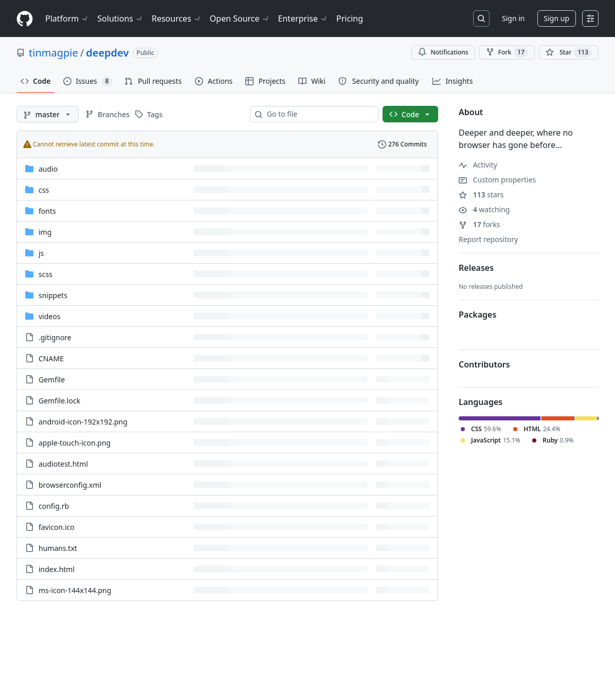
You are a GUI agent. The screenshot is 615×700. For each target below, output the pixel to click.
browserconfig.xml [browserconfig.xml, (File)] (70, 485)
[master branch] (48, 114)
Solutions (120, 19)
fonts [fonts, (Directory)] (47, 211)
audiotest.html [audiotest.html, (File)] (63, 464)
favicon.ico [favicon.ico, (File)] (57, 527)
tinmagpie (53, 53)
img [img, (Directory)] (45, 232)
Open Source (240, 19)
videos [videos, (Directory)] (49, 316)
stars (481, 195)
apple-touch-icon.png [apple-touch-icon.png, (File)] (75, 443)
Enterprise (303, 19)
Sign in (513, 18)
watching (484, 209)
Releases (476, 268)
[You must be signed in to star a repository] (569, 52)
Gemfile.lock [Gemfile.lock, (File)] (59, 401)
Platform (67, 19)
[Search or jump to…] (481, 19)
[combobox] (318, 114)
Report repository (488, 239)
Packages (477, 315)
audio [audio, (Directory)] (48, 169)
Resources (177, 19)
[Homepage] (25, 19)
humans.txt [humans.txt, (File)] (58, 548)
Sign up (557, 18)
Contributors (484, 364)
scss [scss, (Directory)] (46, 274)
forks (480, 224)
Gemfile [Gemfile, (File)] (52, 380)
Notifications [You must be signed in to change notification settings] (443, 52)
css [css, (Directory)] (44, 190)
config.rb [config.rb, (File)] (54, 506)
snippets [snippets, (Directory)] (53, 295)
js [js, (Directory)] (41, 253)
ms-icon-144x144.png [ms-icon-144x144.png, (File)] (75, 590)
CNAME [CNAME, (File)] (51, 358)
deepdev (107, 53)
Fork (507, 52)
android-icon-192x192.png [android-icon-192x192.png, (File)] (83, 422)
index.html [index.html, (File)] (57, 569)
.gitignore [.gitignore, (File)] (55, 337)
